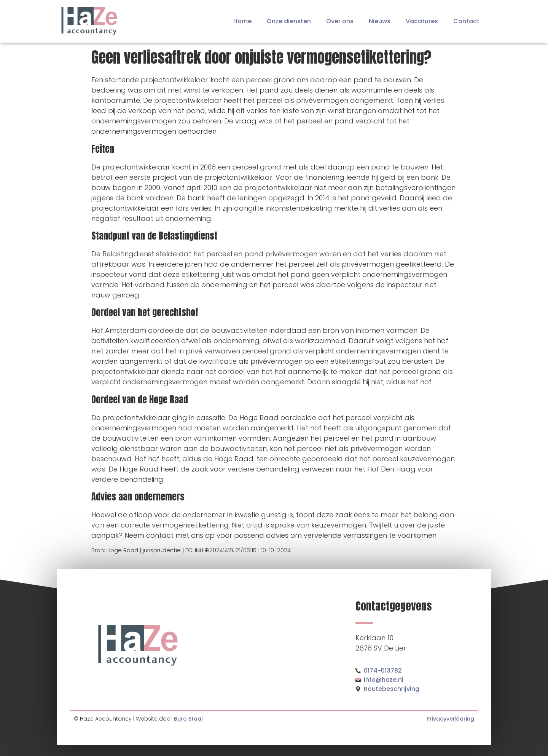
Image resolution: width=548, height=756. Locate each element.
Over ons (340, 21)
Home (242, 21)
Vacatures (422, 21)
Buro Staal (188, 719)
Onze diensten (289, 21)
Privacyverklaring (450, 719)
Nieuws (380, 21)
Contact (466, 21)
